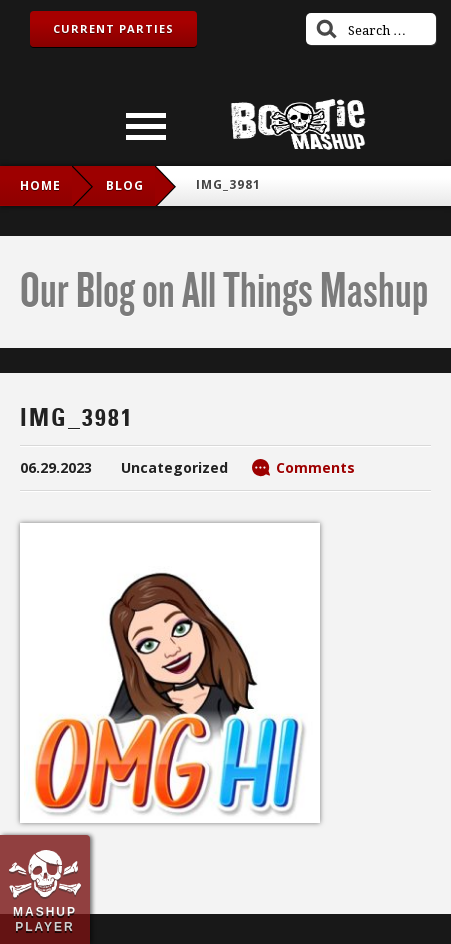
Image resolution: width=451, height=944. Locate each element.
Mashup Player (45, 919)
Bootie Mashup (298, 124)
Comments (315, 467)
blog (125, 185)
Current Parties (113, 28)
